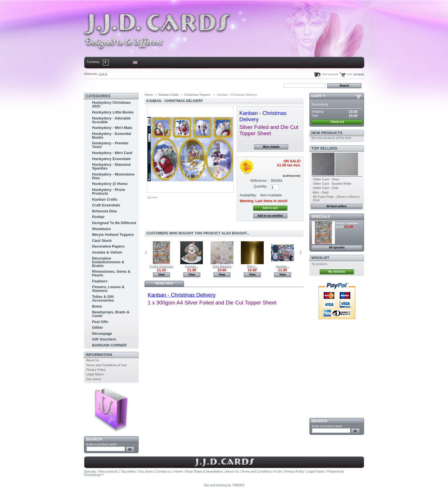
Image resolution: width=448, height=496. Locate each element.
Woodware (101, 229)
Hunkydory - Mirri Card (112, 153)
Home (93, 85)
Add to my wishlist (270, 216)
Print (154, 197)
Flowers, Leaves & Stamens (108, 289)
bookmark (150, 85)
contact (112, 85)
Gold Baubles (222, 266)
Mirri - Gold (321, 192)
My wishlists (337, 272)
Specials (321, 217)
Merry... (252, 266)
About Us (93, 360)
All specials (337, 247)
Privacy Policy (96, 370)
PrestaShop (92, 475)
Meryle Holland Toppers (113, 235)
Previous (146, 252)
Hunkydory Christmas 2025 (111, 104)
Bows (97, 306)
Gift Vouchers (104, 339)
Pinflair (98, 217)
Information (99, 355)
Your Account (330, 74)
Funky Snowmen (161, 266)
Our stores (94, 379)
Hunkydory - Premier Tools (110, 145)
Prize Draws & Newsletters (204, 471)
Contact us (164, 471)
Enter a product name (102, 444)
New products (327, 133)
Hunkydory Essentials (111, 159)
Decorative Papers (108, 246)
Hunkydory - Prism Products (109, 192)
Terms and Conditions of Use (106, 365)
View (162, 275)
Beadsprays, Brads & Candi (111, 314)
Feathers (100, 281)
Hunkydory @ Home (110, 184)
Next (301, 252)
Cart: (350, 74)
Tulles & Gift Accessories (103, 298)
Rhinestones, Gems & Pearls (111, 273)
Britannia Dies (104, 211)
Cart (317, 96)
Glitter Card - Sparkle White (332, 184)
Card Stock (102, 241)
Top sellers (324, 148)
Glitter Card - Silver (326, 179)
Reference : (260, 181)
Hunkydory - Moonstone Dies (113, 176)
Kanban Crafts (105, 199)
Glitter (97, 327)
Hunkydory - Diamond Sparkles (111, 166)
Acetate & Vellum (107, 252)
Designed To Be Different (114, 223)
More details (271, 147)
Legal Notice (95, 374)
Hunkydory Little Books (113, 112)
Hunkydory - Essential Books (112, 136)
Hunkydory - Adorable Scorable (111, 120)
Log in (103, 74)
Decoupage (102, 333)
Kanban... (192, 266)
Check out (337, 122)
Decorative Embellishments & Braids (108, 262)
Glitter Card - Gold (326, 188)
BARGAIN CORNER (109, 345)
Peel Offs (100, 322)
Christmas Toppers (198, 95)
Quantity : (261, 186)
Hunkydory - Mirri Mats (112, 128)
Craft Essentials (106, 205)
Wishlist (320, 258)
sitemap (131, 85)
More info (164, 283)
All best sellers (336, 206)
